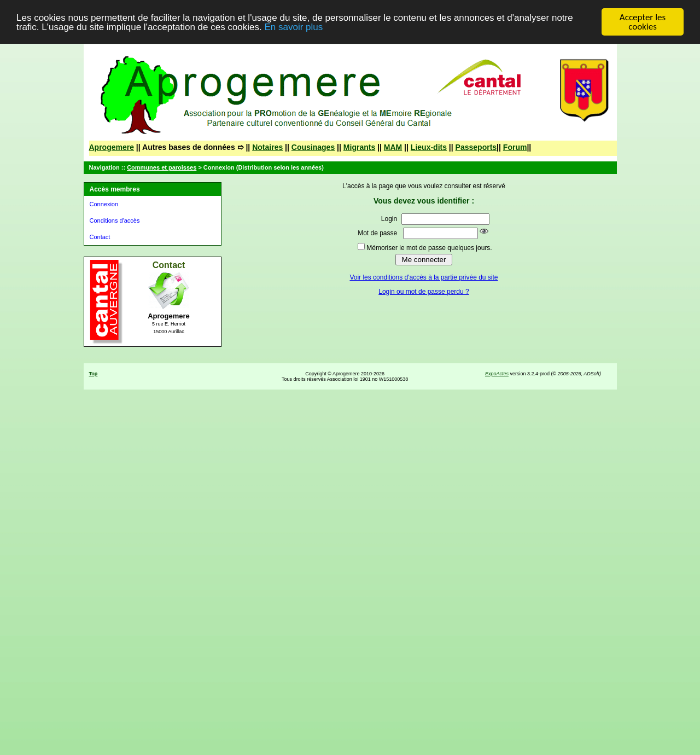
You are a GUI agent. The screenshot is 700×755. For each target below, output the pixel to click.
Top (94, 374)
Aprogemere (112, 147)
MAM (393, 147)
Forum (515, 147)
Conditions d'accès (115, 220)
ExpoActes (497, 374)
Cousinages (313, 147)
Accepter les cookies (643, 22)
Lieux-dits (429, 147)
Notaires (267, 147)
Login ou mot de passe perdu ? (424, 292)
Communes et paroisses (162, 167)
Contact (100, 237)
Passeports (476, 147)
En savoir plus (293, 27)
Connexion (104, 204)
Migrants (359, 147)
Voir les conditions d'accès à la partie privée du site (424, 277)
